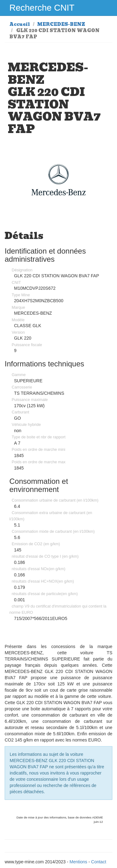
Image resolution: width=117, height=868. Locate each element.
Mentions (78, 862)
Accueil (20, 24)
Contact (99, 862)
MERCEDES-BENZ (61, 24)
